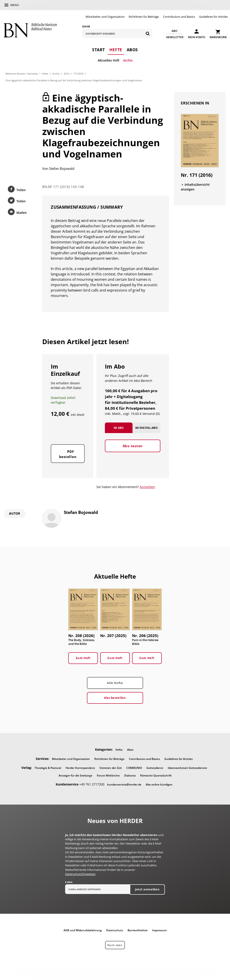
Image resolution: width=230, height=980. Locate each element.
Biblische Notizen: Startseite (22, 74)
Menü (15, 5)
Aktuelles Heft (109, 60)
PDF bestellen (68, 454)
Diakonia (130, 775)
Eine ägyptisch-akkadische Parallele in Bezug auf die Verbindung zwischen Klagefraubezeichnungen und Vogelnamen (74, 80)
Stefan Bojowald (62, 168)
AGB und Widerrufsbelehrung (83, 930)
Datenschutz (115, 930)
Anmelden (147, 487)
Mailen (22, 213)
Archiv (128, 60)
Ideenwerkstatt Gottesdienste (187, 768)
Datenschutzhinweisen (80, 874)
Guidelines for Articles (213, 17)
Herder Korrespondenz (80, 768)
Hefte (116, 50)
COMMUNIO (134, 768)
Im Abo (119, 428)
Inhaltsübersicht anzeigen (195, 187)
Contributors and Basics (179, 17)
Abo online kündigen (159, 784)
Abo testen (133, 446)
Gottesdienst (155, 768)
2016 (66, 74)
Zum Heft (83, 658)
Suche (86, 26)
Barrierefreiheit (138, 930)
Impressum (159, 930)
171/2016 (78, 74)
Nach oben (115, 945)
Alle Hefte (115, 683)
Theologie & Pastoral (48, 768)
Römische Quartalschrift (156, 775)
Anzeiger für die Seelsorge (75, 775)
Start (98, 50)
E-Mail (69, 882)
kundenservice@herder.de (124, 784)
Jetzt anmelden (147, 889)
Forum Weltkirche (108, 775)
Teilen (21, 190)
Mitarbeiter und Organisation (105, 17)
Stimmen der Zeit (111, 768)
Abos (132, 50)
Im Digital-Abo (146, 428)
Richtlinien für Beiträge (144, 17)
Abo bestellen (115, 698)
